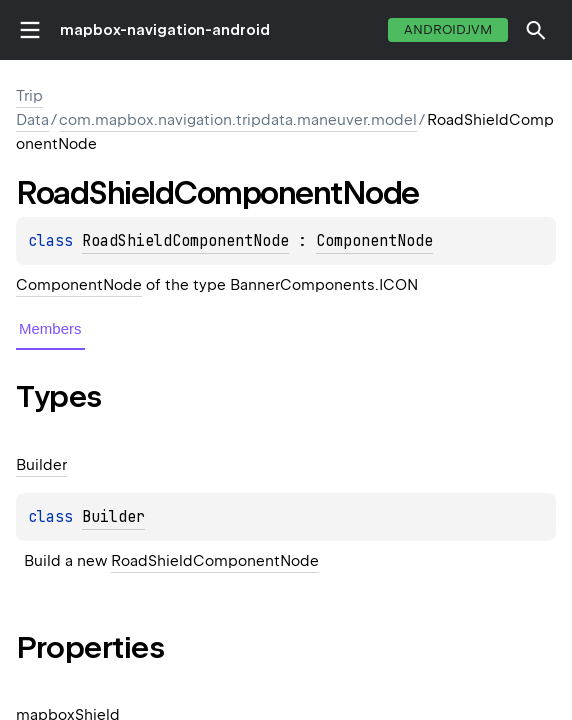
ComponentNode (374, 241)
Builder (113, 517)
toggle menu (30, 30)
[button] (536, 30)
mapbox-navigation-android (165, 30)
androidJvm (448, 29)
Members (50, 328)
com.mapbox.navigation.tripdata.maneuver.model (238, 120)
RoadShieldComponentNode (185, 241)
